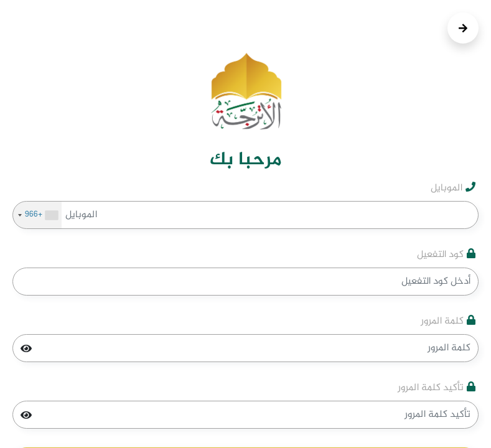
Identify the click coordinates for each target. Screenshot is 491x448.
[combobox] (37, 215)
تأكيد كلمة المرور (437, 388)
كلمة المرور (448, 322)
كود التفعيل (446, 255)
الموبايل (453, 189)
